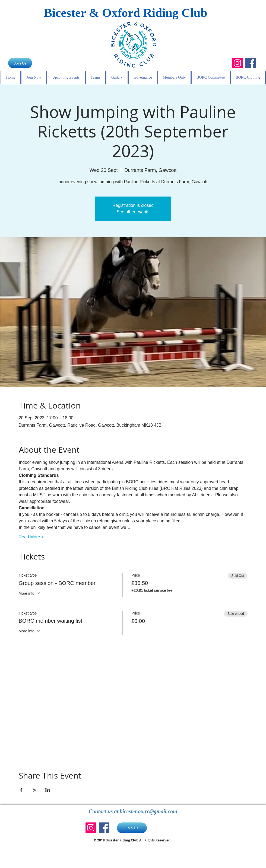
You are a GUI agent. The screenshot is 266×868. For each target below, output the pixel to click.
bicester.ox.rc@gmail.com (148, 811)
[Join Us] (20, 63)
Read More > (31, 537)
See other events (133, 212)
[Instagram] (237, 63)
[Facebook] (251, 63)
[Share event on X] (35, 790)
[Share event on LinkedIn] (48, 790)
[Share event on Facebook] (21, 790)
